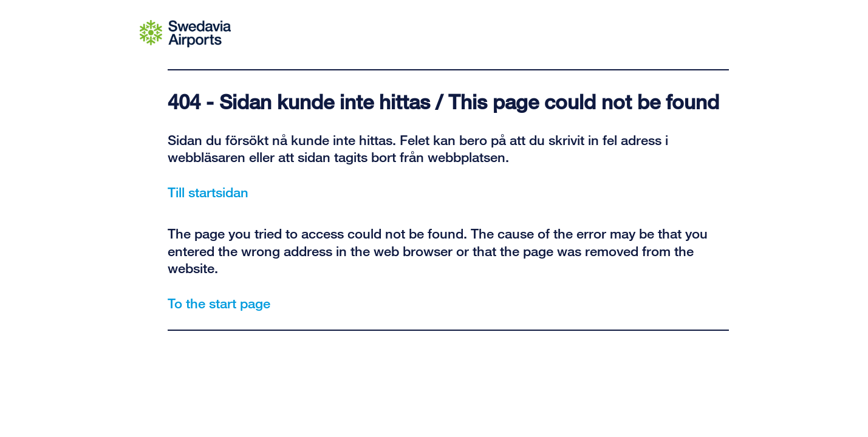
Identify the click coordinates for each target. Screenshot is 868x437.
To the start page (219, 303)
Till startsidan (208, 192)
